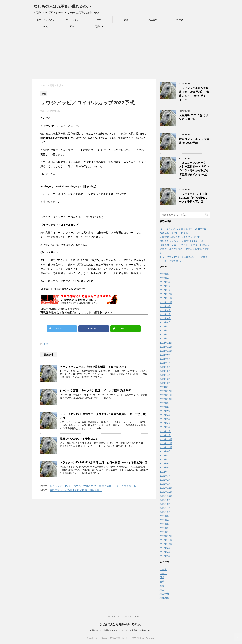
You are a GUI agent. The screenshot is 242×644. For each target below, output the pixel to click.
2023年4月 (165, 423)
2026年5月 (165, 274)
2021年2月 (165, 528)
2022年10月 (166, 447)
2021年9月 (165, 500)
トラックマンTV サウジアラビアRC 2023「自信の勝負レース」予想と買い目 (93, 486)
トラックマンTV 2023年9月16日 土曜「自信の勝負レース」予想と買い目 (103, 463)
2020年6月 (165, 552)
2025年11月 (166, 298)
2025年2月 (165, 335)
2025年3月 (165, 331)
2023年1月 (165, 435)
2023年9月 (165, 403)
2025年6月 (165, 318)
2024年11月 (166, 347)
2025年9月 (165, 306)
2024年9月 (165, 355)
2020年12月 (166, 536)
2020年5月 (165, 556)
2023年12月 (166, 391)
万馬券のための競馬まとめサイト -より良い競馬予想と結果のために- (121, 630)
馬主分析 (153, 20)
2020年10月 (166, 544)
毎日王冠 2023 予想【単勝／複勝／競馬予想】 (76, 490)
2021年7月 (165, 508)
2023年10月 (166, 399)
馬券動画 (99, 26)
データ (180, 20)
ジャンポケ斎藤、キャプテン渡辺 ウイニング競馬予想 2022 (96, 390)
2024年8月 (165, 359)
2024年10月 (166, 351)
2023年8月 (165, 407)
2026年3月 (165, 282)
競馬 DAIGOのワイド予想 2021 (78, 439)
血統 (45, 26)
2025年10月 (166, 302)
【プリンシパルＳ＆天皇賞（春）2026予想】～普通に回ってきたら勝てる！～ (194, 94)
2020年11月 (166, 540)
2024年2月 (165, 383)
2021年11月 (166, 492)
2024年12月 (166, 343)
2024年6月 (165, 367)
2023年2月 (165, 431)
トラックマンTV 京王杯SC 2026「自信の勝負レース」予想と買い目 (194, 198)
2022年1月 (165, 484)
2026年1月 (165, 290)
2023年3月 (165, 427)
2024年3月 (165, 379)
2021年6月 (165, 512)
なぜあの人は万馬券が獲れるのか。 (64, 6)
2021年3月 (165, 524)
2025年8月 (165, 310)
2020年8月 (165, 548)
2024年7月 (165, 363)
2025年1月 (165, 339)
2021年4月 (165, 520)
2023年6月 (165, 415)
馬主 (72, 26)
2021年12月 (166, 488)
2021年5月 (165, 516)
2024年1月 (165, 387)
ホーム (163, 573)
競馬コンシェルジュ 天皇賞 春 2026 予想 (194, 141)
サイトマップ (72, 20)
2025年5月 (165, 323)
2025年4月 (165, 327)
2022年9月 (165, 452)
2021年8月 (165, 504)
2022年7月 (165, 460)
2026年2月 (165, 286)
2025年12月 (166, 294)
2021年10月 (166, 496)
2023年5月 (165, 419)
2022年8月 (165, 456)
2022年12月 (166, 439)
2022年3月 (165, 476)
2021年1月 (165, 532)
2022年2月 (165, 480)
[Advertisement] (101, 55)
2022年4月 (165, 472)
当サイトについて (45, 20)
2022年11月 (166, 443)
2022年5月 (165, 468)
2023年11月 (166, 395)
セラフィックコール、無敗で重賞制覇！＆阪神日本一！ (93, 367)
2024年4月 (165, 375)
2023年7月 (165, 411)
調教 (126, 20)
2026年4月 (165, 278)
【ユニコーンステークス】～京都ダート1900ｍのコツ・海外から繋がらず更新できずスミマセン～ (194, 171)
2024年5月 (165, 371)
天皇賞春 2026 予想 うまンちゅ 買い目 (194, 117)
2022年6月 (165, 464)
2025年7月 (165, 314)
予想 (99, 20)
